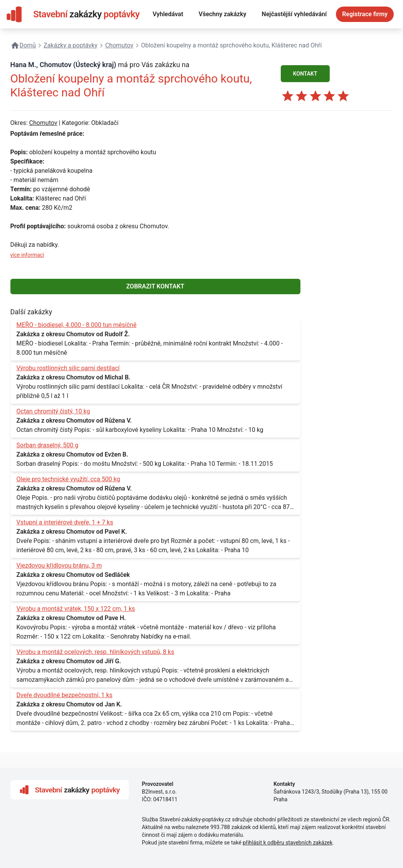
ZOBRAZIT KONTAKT (155, 286)
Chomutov (43, 123)
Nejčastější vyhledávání (294, 14)
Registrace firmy (365, 14)
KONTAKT (305, 74)
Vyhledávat (168, 14)
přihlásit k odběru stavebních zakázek (287, 843)
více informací (27, 255)
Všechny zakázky (223, 14)
